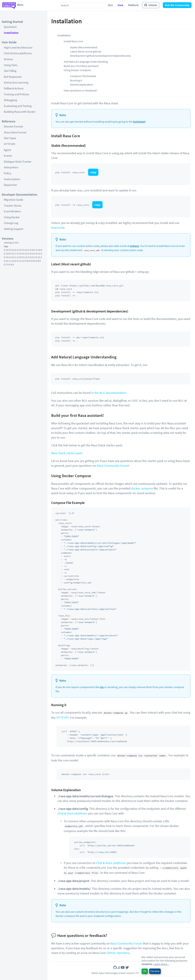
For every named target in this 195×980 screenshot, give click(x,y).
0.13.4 (33, 254)
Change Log (11, 223)
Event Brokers (12, 211)
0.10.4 (27, 261)
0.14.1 (33, 250)
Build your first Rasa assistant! (81, 66)
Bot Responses (13, 77)
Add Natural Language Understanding (86, 62)
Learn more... (161, 964)
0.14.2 (26, 250)
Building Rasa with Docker (20, 112)
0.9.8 (33, 261)
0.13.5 (26, 254)
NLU (110, 5)
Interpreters (11, 167)
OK (145, 971)
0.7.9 (6, 264)
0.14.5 (7, 250)
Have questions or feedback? (81, 90)
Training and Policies (16, 94)
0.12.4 (26, 257)
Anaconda (58, 228)
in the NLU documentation (109, 393)
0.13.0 (20, 257)
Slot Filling (10, 71)
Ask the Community (177, 5)
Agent (7, 150)
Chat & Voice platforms (18, 53)
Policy (8, 173)
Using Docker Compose (77, 70)
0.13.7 (13, 254)
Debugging (10, 100)
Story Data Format (15, 132)
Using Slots (11, 65)
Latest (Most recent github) (86, 51)
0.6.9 (11, 264)
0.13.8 (7, 254)
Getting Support (14, 229)
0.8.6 (38, 261)
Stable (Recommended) (84, 47)
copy (93, 172)
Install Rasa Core (73, 41)
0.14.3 (20, 250)
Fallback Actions (14, 88)
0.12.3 (33, 257)
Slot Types (10, 138)
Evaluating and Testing (18, 106)
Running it (76, 80)
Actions (8, 59)
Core (120, 5)
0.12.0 (13, 261)
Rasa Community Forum (113, 466)
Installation (11, 33)
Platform (133, 5)
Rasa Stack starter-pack (67, 453)
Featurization (12, 179)
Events (8, 156)
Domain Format (13, 126)
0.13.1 (13, 257)
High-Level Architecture (18, 47)
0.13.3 (39, 254)
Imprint (131, 973)
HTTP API (9, 144)
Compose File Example (83, 76)
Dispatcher (10, 185)
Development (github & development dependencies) (100, 56)
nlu (102, 687)
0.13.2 (7, 257)
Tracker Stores (13, 206)
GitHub (151, 5)
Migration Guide (13, 200)
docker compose (142, 488)
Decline (155, 971)
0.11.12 (20, 261)
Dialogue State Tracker (18, 162)
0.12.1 (7, 261)
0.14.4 (13, 250)
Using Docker (12, 217)
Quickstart (10, 27)
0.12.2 (39, 257)
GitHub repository (118, 953)
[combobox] (83, 5)
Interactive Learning (16, 82)
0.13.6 (20, 254)
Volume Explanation (82, 85)
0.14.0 (39, 250)
